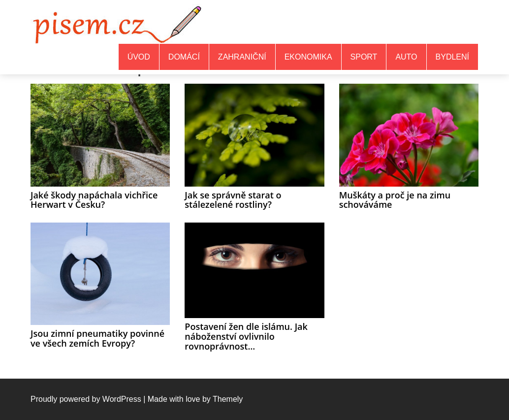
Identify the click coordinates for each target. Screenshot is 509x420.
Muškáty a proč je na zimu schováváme (395, 200)
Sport (364, 57)
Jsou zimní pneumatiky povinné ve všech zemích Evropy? (97, 338)
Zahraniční (242, 57)
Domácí (184, 57)
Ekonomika (308, 57)
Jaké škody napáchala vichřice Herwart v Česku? (94, 200)
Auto (406, 57)
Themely (228, 399)
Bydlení (452, 57)
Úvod (139, 57)
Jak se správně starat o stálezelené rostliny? (233, 200)
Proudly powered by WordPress (86, 399)
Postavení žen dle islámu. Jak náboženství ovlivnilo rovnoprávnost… (246, 336)
